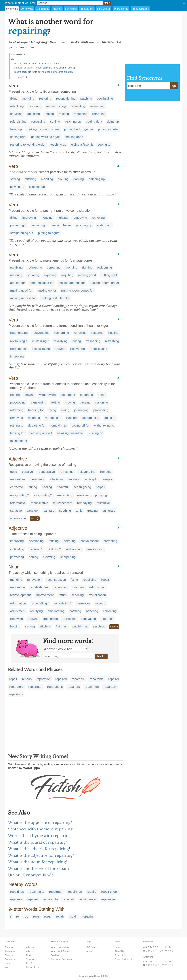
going (102, 395)
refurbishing (18, 122)
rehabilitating (98, 349)
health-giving (82, 487)
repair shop (109, 892)
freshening (93, 341)
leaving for (17, 433)
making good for (21, 291)
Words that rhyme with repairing (39, 836)
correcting (54, 268)
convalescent (90, 541)
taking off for (19, 441)
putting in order (108, 129)
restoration (18, 587)
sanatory (33, 511)
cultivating (17, 549)
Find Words (104, 9)
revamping (97, 106)
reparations (55, 687)
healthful (63, 487)
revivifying (61, 341)
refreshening (19, 349)
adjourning (68, 395)
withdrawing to (104, 426)
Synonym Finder (39, 875)
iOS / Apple (92, 947)
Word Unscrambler (60, 947)
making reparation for (105, 283)
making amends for (72, 283)
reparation (61, 587)
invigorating (42, 495)
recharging (62, 333)
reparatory (16, 687)
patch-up (99, 626)
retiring (15, 395)
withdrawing (47, 395)
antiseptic (91, 479)
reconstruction (56, 580)
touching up (58, 145)
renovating (78, 106)
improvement (45, 595)
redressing (35, 268)
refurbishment (39, 587)
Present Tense (33, 967)
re (17, 917)
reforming (99, 114)
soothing (65, 511)
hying (52, 410)
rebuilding (17, 106)
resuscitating (41, 349)
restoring (45, 99)
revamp (100, 603)
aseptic (108, 479)
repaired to (50, 899)
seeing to (104, 145)
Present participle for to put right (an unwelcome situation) (43, 72)
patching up (73, 122)
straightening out (22, 233)
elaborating (74, 549)
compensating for (42, 283)
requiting (67, 275)
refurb (62, 595)
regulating (81, 114)
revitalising (18, 341)
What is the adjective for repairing (40, 855)
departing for (37, 426)
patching (86, 99)
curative (28, 472)
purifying (101, 495)
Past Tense (31, 963)
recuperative (46, 472)
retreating (17, 410)
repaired (61, 679)
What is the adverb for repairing (38, 849)
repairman (35, 687)
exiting (56, 403)
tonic (79, 511)
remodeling (62, 603)
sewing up (17, 187)
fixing (14, 99)
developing (36, 541)
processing (101, 410)
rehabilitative (39, 503)
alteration (107, 619)
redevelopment (20, 595)
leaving (30, 395)
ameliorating (95, 549)
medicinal (84, 495)
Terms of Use (121, 955)
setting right (18, 137)
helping (15, 626)
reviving (60, 349)
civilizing (53, 549)
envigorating (19, 495)
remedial (106, 472)
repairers (74, 687)
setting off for (80, 426)
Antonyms (27, 9)
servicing (16, 114)
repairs (27, 679)
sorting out (104, 225)
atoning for (18, 283)
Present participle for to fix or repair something (37, 63)
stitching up (37, 187)
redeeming (105, 268)
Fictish (82, 764)
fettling (49, 114)
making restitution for (55, 298)
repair (105, 580)
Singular (30, 959)
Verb (14, 59)
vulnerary (109, 511)
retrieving (98, 218)
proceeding (18, 403)
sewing (15, 179)
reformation (18, 603)
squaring (33, 275)
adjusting (34, 114)
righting (63, 218)
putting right (94, 122)
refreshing (112, 341)
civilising (35, 549)
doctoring (35, 106)
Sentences (71, 9)
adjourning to (90, 418)
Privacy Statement (123, 959)
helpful (100, 487)
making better (62, 225)
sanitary (49, 511)
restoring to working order (28, 145)
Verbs (8, 967)
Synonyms (12, 9)
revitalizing (39, 341)
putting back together (79, 129)
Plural (29, 955)
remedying (80, 218)
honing (33, 557)
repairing (68, 656)
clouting (63, 179)
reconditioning (66, 99)
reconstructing (56, 106)
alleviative (57, 479)
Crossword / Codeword (62, 959)
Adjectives (31, 947)
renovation (34, 580)
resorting (34, 418)
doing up (113, 122)
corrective (17, 487)
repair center (88, 899)
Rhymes (57, 9)
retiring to (17, 426)
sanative (16, 511)
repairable (97, 679)
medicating (65, 495)
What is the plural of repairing (37, 842)
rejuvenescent (63, 503)
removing (17, 418)
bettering (70, 541)
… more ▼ (21, 77)
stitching (30, 179)
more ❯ (35, 518)
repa (36, 917)
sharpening (68, 557)
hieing (65, 410)
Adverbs (30, 951)
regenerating (19, 333)
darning (79, 179)
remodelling (39, 603)
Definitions (43, 9)
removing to (59, 426)
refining (54, 541)
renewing (80, 333)
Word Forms (121, 9)
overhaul (78, 587)
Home (118, 947)
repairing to (36, 892)
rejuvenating (41, 333)
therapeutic (37, 479)
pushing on (95, 433)
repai (48, 917)
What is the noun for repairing (37, 862)
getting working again (46, 137)
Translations (87, 9)
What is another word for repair (38, 869)
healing (113, 333)
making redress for (23, 298)
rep (26, 917)
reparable (78, 679)
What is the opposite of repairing (39, 823)
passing (85, 403)
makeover (83, 603)
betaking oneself (41, 433)
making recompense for (77, 291)
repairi (73, 917)
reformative (18, 503)
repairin (88, 917)
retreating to (53, 418)
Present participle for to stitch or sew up (55, 68)
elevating (49, 557)
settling (55, 122)
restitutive (103, 503)
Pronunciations (140, 9)
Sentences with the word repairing (40, 829)
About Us (119, 951)
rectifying (16, 268)
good (14, 472)
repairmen (92, 687)
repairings (16, 694)
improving (29, 218)
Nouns (8, 963)
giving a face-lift (82, 145)
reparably (110, 687)
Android (90, 951)
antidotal (74, 479)
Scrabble (55, 955)
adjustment (18, 611)
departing (86, 395)
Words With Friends (60, 951)
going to (110, 418)
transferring (38, 403)
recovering (78, 349)
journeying (81, 410)
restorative (17, 479)
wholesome (18, 518)
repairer (114, 679)
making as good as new (43, 129)
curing (77, 341)
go (174, 86)
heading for (36, 410)
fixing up (16, 129)
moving (70, 403)
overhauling (105, 99)
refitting (64, 114)
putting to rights (49, 233)
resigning (102, 403)
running (71, 418)
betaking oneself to (70, 433)
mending (28, 99)
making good (74, 137)
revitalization (97, 595)
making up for (47, 291)
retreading (38, 122)
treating (92, 511)
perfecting (17, 557)
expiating (50, 275)
